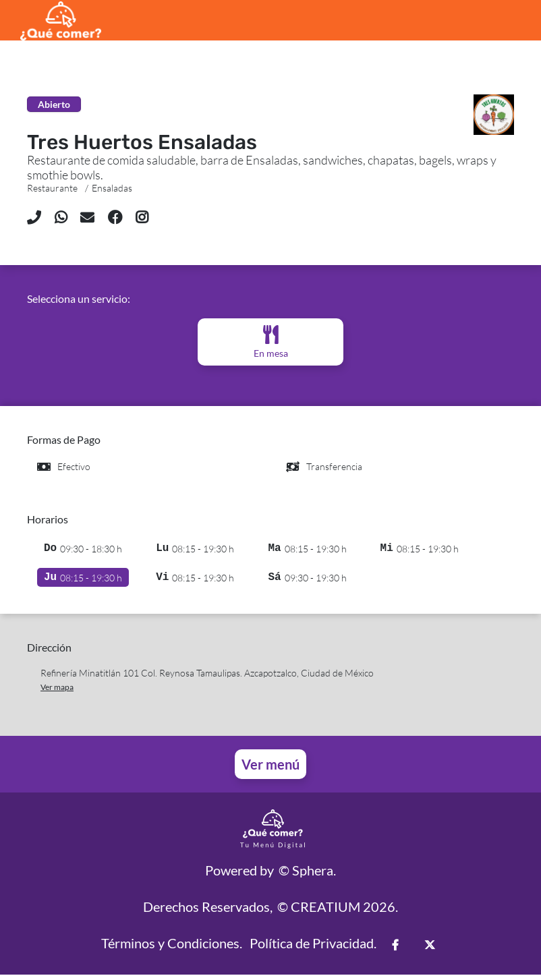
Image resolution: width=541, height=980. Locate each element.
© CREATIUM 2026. (338, 912)
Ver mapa (57, 692)
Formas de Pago (64, 439)
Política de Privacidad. (313, 948)
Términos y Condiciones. (172, 948)
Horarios (48, 519)
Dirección (49, 653)
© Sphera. (307, 875)
